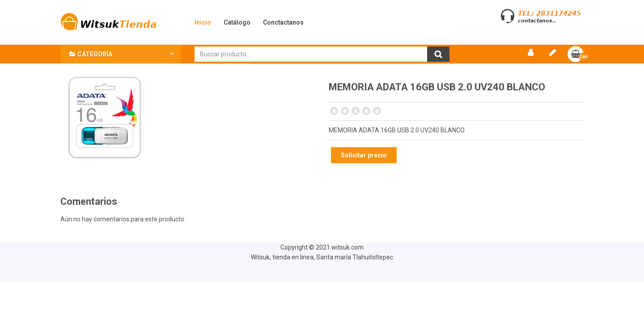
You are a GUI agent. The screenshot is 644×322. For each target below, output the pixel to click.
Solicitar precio (364, 155)
